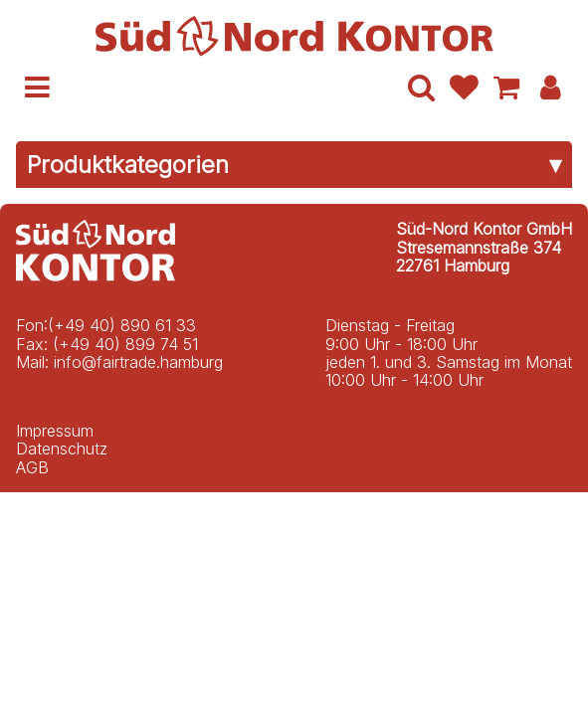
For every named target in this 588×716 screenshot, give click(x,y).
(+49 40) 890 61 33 (122, 325)
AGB (32, 467)
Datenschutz (62, 448)
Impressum (55, 431)
